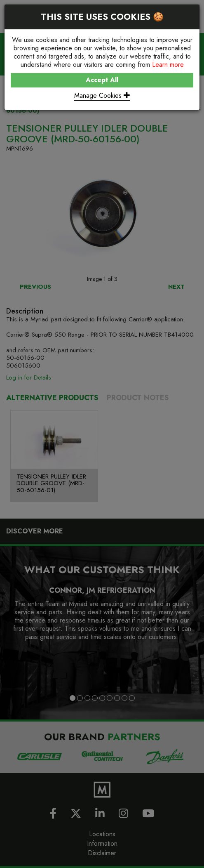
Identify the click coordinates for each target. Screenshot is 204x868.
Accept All (102, 80)
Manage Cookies (102, 96)
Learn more (168, 65)
